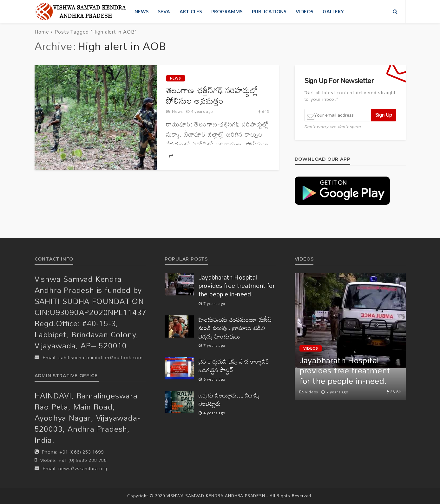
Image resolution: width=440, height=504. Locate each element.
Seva (164, 11)
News (141, 11)
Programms (227, 11)
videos (304, 11)
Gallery (333, 11)
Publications (269, 11)
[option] (350, 337)
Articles (191, 11)
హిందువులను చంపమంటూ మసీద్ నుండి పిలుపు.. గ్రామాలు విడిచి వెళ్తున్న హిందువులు (235, 328)
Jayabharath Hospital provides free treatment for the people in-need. (237, 286)
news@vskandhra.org (83, 468)
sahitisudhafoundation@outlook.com (100, 357)
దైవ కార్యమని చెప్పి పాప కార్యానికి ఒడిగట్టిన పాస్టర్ (234, 366)
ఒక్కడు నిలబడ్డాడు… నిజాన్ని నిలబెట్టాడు (229, 400)
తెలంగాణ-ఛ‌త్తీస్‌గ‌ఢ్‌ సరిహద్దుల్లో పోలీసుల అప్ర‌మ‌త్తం (212, 95)
